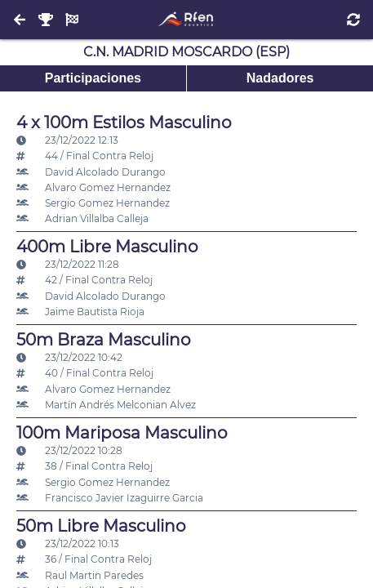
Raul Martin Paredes (80, 575)
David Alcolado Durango (91, 172)
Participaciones (93, 78)
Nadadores (280, 78)
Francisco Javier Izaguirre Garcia (110, 498)
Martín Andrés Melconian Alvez (106, 405)
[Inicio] (186, 20)
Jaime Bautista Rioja (80, 312)
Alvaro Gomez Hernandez (93, 187)
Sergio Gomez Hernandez (93, 203)
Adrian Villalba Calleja (82, 218)
